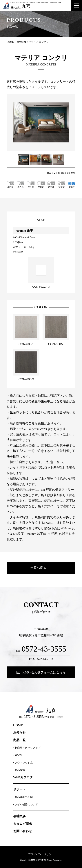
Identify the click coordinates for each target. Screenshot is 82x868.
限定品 (19, 755)
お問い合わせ (23, 831)
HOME (10, 42)
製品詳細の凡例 (24, 797)
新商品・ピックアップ (28, 748)
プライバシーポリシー (41, 854)
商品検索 (20, 770)
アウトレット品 (24, 763)
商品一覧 (19, 740)
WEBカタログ (23, 777)
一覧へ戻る (38, 568)
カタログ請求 (23, 824)
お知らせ (19, 733)
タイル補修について (26, 804)
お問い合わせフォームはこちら (44, 672)
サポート (19, 790)
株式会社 (17, 6)
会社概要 (19, 816)
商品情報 (21, 42)
